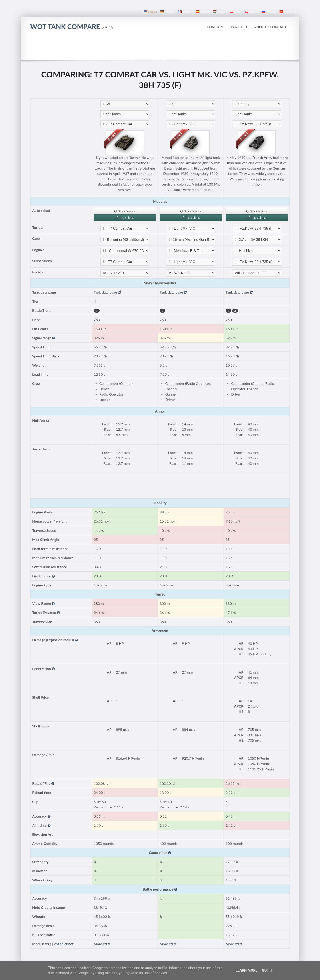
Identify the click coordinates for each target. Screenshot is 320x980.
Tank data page (108, 292)
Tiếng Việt (288, 12)
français (185, 12)
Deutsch (167, 12)
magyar (220, 12)
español (203, 12)
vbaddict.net (64, 944)
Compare (215, 27)
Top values (125, 218)
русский (269, 12)
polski (236, 12)
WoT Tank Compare (72, 26)
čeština (252, 12)
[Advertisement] (160, 48)
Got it (267, 970)
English (150, 12)
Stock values (125, 211)
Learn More (246, 970)
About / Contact (270, 27)
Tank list (239, 27)
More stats (102, 944)
